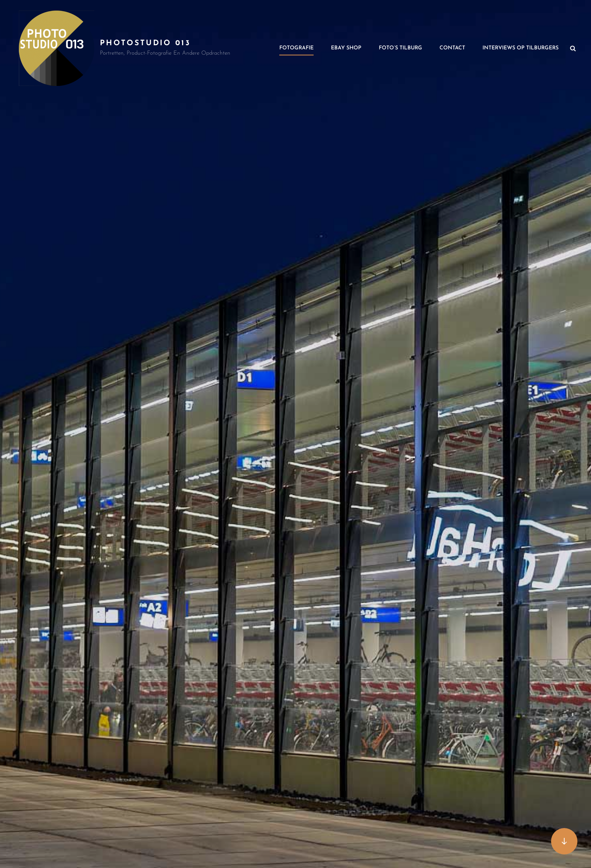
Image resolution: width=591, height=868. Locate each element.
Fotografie (296, 48)
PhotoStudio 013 (145, 43)
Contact (452, 48)
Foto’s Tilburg (400, 48)
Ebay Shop (346, 48)
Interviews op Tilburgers (521, 48)
